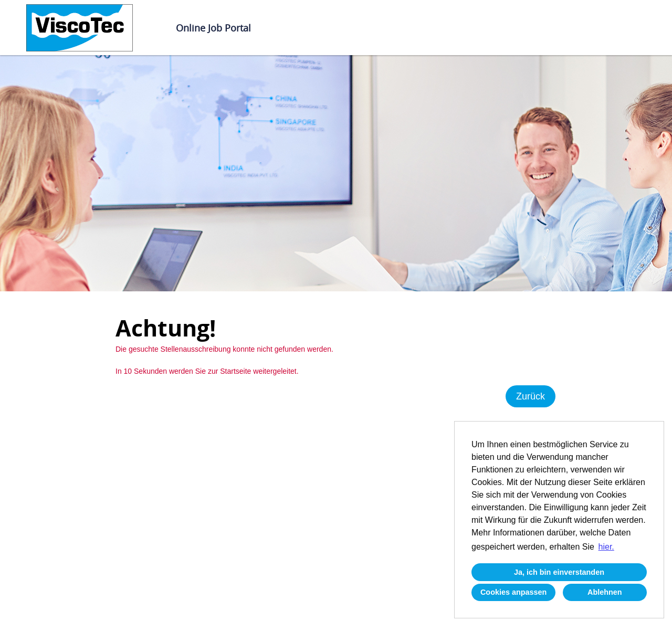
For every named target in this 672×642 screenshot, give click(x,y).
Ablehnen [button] (605, 592)
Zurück (531, 396)
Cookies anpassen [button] (513, 592)
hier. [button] (606, 547)
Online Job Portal (213, 28)
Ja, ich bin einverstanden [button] (559, 572)
